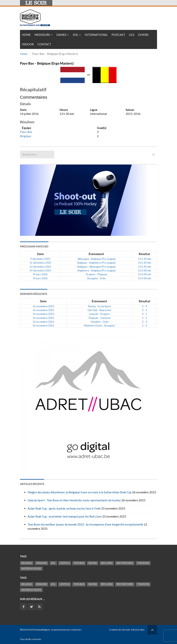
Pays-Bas (26, 132)
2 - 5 (145, 318)
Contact (44, 44)
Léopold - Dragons (99, 314)
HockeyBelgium (42, 630)
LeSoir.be (75, 630)
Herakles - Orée (99, 322)
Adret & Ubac (138, 630)
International (96, 35)
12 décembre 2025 (40, 267)
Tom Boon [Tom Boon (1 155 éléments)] (143, 563)
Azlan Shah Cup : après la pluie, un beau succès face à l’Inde (64, 508)
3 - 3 (145, 310)
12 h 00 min (145, 270)
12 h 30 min (145, 259)
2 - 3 (145, 326)
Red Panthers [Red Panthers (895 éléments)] (125, 563)
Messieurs (42, 35)
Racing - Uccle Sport (99, 306)
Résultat (144, 254)
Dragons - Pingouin (96, 274)
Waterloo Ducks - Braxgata (99, 326)
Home (26, 35)
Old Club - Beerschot (99, 310)
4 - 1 (145, 314)
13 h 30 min (145, 263)
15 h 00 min (145, 274)
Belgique (26, 136)
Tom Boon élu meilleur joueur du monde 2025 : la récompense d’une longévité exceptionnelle (85, 524)
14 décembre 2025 (40, 270)
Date (40, 254)
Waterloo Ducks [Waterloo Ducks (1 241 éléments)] (31, 569)
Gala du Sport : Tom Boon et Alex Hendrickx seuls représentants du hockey (74, 500)
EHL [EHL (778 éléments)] (53, 563)
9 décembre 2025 (40, 259)
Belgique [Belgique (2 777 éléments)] (27, 563)
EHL (76, 35)
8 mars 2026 (40, 274)
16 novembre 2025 (43, 306)
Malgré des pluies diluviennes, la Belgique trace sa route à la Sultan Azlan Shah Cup (80, 492)
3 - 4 (145, 306)
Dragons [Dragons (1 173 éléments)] (42, 563)
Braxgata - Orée (96, 278)
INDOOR (28, 44)
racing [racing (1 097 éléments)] (93, 563)
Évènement (96, 254)
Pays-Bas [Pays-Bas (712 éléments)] (79, 563)
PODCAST (118, 35)
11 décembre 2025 (40, 263)
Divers (143, 35)
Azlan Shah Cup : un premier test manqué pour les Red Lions (65, 516)
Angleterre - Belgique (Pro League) (96, 270)
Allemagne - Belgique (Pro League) (96, 259)
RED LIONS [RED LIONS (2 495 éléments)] (107, 563)
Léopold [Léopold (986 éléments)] (65, 563)
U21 (132, 35)
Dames (61, 35)
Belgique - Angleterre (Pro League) (96, 263)
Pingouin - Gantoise (99, 318)
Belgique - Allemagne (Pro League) (96, 267)
